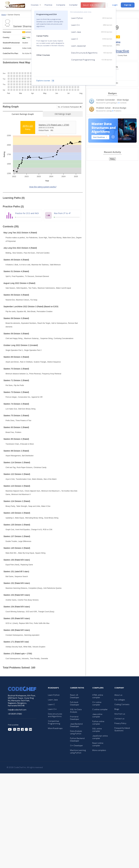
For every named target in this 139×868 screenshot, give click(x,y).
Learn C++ (52, 709)
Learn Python (54, 695)
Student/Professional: (11, 43)
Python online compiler (98, 723)
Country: (6, 37)
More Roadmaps (55, 728)
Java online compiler (97, 716)
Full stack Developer (75, 704)
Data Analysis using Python (76, 732)
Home (4, 15)
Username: (7, 32)
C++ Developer (76, 746)
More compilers (99, 750)
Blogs (117, 709)
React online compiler (98, 744)
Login (115, 5)
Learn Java (53, 700)
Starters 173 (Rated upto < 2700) (54, 125)
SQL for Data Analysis (76, 711)
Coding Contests (122, 705)
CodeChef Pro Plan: (11, 53)
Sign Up (128, 5)
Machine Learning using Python (78, 752)
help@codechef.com (17, 710)
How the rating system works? (43, 187)
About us (118, 695)
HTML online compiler (98, 696)
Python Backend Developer (77, 740)
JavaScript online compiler (100, 737)
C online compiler (100, 710)
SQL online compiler (97, 730)
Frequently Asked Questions (122, 729)
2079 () (28, 126)
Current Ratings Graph (23, 114)
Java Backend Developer (76, 725)
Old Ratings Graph (63, 114)
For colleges (120, 700)
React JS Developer (75, 696)
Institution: (7, 48)
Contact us (119, 719)
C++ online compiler (97, 704)
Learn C (51, 705)
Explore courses (45, 81)
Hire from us (120, 714)
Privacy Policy (120, 723)
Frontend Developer (75, 718)
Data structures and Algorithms (55, 715)
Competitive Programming (54, 722)
